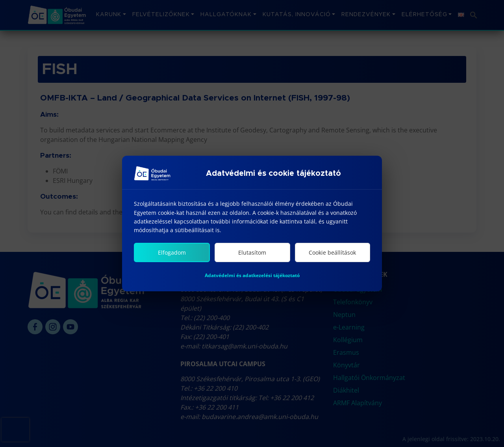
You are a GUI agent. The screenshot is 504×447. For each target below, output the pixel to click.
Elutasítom (252, 253)
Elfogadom (172, 253)
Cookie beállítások (332, 253)
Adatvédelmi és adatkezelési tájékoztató (252, 276)
